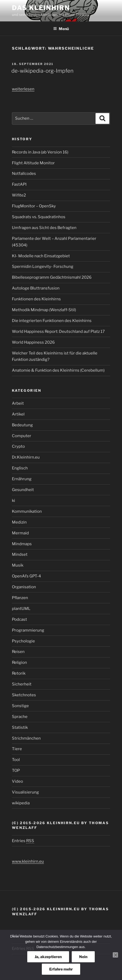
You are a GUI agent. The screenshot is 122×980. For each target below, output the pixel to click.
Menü (61, 29)
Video (17, 781)
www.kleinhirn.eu (28, 861)
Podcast (19, 619)
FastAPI (19, 184)
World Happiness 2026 (33, 342)
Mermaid (20, 533)
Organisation (24, 587)
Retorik (19, 673)
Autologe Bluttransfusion (36, 288)
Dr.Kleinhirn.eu (26, 457)
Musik (18, 565)
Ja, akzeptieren (48, 957)
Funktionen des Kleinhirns (36, 299)
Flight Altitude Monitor (33, 163)
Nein (83, 957)
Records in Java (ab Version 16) (40, 152)
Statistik (20, 727)
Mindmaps (22, 544)
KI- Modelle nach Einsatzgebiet (41, 256)
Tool (16, 760)
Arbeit (18, 403)
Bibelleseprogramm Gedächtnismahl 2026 (52, 277)
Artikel (18, 414)
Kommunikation (27, 511)
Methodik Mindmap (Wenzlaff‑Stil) (44, 310)
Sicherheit (22, 684)
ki (13, 501)
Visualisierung (25, 792)
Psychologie (23, 641)
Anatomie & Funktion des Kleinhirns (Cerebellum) (58, 370)
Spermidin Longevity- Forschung (43, 267)
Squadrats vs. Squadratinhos (39, 217)
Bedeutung (22, 425)
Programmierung (28, 630)
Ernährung (22, 479)
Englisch (20, 468)
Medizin (19, 522)
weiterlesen (23, 89)
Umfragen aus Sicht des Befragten (44, 228)
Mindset (20, 554)
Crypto (18, 446)
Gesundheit (23, 490)
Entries (23, 841)
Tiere (17, 749)
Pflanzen (20, 598)
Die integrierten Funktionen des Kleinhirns (52, 321)
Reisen (18, 652)
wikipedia (21, 803)
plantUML (21, 609)
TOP (16, 771)
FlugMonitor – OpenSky (34, 206)
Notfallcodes (24, 174)
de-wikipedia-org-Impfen (42, 71)
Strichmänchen (26, 738)
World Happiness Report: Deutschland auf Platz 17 (58, 332)
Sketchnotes (24, 695)
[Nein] (115, 955)
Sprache (20, 717)
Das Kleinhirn (41, 8)
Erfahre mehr (61, 969)
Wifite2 (19, 195)
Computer (22, 436)
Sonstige (20, 706)
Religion (19, 662)
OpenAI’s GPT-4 (26, 576)
